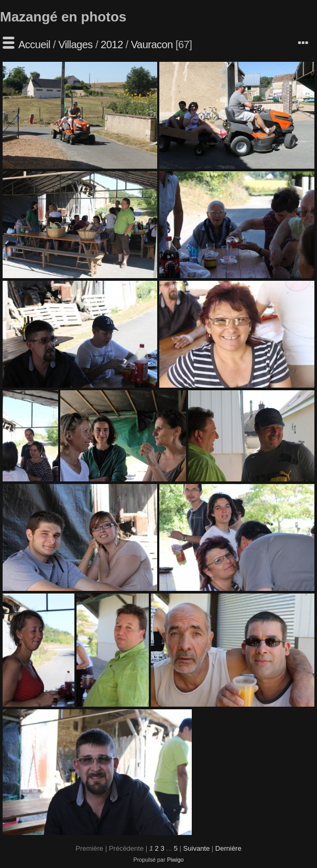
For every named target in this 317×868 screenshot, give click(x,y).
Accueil (34, 45)
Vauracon (152, 45)
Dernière (228, 848)
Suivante (197, 848)
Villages (75, 45)
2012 (112, 45)
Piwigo (176, 860)
